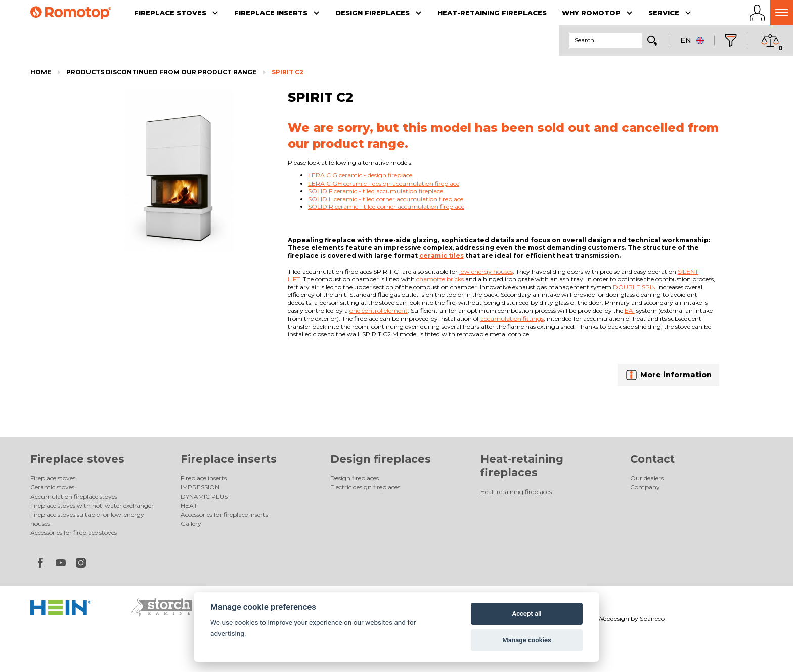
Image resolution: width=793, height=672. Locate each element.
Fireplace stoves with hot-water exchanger (92, 505)
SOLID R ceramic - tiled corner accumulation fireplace (386, 207)
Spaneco (652, 619)
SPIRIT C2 (288, 72)
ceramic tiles (442, 256)
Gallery (191, 524)
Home (41, 72)
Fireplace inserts (229, 459)
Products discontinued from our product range (161, 72)
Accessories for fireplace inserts (224, 514)
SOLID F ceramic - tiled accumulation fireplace (376, 191)
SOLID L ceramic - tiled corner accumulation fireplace (386, 199)
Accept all (526, 614)
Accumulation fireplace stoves (74, 496)
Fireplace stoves (77, 459)
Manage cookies (526, 640)
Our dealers (647, 478)
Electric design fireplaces (365, 487)
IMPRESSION (200, 487)
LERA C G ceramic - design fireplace (360, 175)
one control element (379, 311)
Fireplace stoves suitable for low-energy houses (87, 519)
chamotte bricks (440, 279)
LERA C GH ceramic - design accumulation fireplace (384, 183)
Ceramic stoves (52, 487)
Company (645, 487)
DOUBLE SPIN (634, 287)
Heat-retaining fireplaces (516, 492)
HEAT (189, 505)
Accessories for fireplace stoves (74, 533)
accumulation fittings (512, 318)
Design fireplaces (381, 459)
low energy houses (486, 271)
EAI (630, 311)
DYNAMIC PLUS (204, 496)
